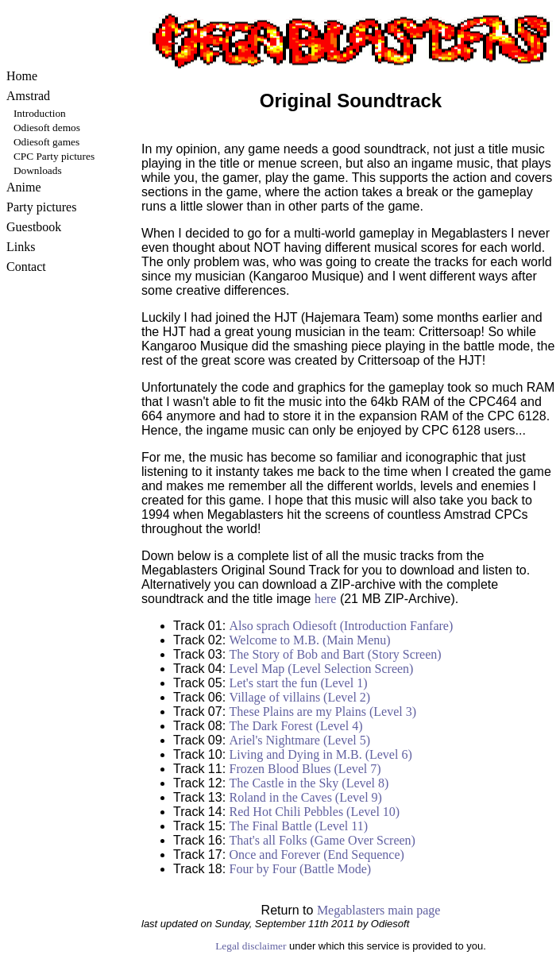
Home (22, 76)
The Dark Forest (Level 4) (296, 726)
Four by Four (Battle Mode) (301, 869)
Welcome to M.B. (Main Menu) (310, 640)
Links (21, 247)
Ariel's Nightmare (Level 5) (300, 740)
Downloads (38, 170)
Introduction (40, 113)
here (326, 599)
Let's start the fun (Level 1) (299, 683)
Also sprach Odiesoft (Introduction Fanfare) (342, 626)
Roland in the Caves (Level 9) (306, 797)
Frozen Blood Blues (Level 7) (305, 769)
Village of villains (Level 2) (300, 697)
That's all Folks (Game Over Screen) (322, 840)
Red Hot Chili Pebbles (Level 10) (315, 812)
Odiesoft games (46, 142)
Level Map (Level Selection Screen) (322, 669)
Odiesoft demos (47, 128)
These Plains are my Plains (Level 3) (323, 712)
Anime (24, 187)
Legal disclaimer (251, 946)
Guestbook (34, 227)
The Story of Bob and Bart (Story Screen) (336, 654)
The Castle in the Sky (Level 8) (309, 783)
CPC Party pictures (54, 156)
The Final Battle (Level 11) (299, 826)
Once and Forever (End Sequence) (317, 855)
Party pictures (41, 207)
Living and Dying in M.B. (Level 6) (321, 754)
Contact (26, 267)
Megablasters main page (379, 910)
